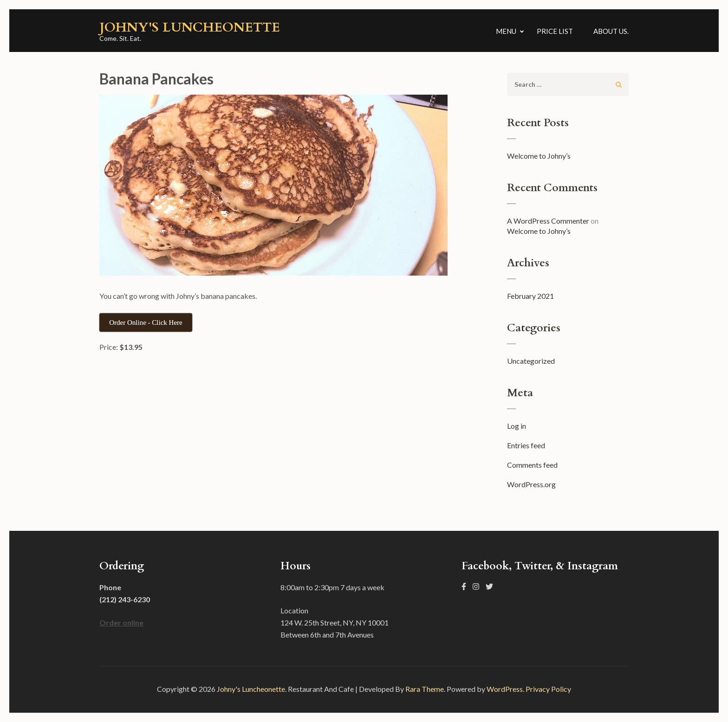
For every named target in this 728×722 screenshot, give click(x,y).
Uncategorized (531, 361)
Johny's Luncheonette (190, 27)
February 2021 (530, 296)
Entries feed (526, 445)
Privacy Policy (548, 689)
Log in (517, 426)
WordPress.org (531, 484)
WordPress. (505, 689)
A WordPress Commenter (548, 221)
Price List (555, 31)
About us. (611, 31)
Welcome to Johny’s (539, 156)
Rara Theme (425, 689)
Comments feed (532, 465)
